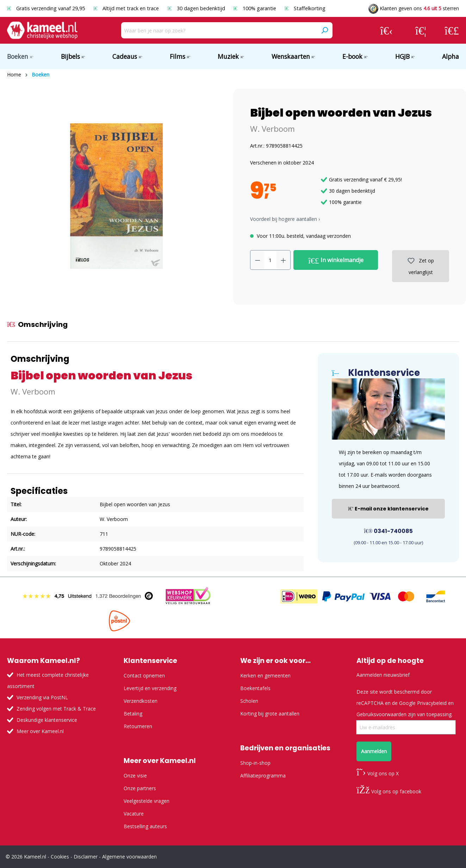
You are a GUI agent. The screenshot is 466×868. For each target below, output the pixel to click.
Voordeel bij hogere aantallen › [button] (285, 219)
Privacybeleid (432, 703)
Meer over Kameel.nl (40, 731)
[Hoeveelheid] (270, 260)
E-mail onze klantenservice (388, 509)
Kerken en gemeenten (265, 675)
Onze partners (140, 788)
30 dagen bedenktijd (197, 8)
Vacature (134, 814)
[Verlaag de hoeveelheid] (257, 260)
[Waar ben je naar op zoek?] (219, 30)
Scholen (249, 701)
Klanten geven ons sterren (414, 8)
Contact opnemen (144, 675)
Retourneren (138, 726)
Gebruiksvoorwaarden (381, 714)
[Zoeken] (324, 30)
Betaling (133, 714)
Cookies (60, 857)
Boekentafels (255, 688)
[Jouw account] (386, 30)
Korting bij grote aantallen (270, 714)
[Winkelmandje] (452, 30)
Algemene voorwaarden (129, 857)
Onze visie (135, 776)
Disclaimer (86, 857)
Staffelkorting (305, 8)
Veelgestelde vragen (147, 801)
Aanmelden (374, 751)
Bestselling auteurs (145, 826)
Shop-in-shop (255, 763)
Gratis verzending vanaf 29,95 (47, 8)
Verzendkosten (141, 701)
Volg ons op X (377, 773)
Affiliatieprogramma (263, 776)
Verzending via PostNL (42, 697)
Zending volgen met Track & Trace (56, 709)
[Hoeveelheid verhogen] (284, 260)
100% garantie (256, 8)
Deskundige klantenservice (47, 720)
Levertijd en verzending (150, 688)
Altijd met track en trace (127, 8)
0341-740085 (388, 531)
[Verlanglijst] (421, 30)
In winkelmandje (336, 260)
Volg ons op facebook (389, 791)
